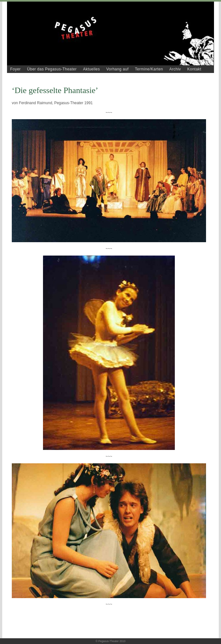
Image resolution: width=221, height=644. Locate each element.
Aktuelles (92, 69)
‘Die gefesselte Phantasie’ (55, 90)
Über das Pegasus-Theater (52, 69)
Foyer (15, 69)
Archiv (175, 69)
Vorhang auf (118, 69)
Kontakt (194, 69)
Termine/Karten (149, 69)
